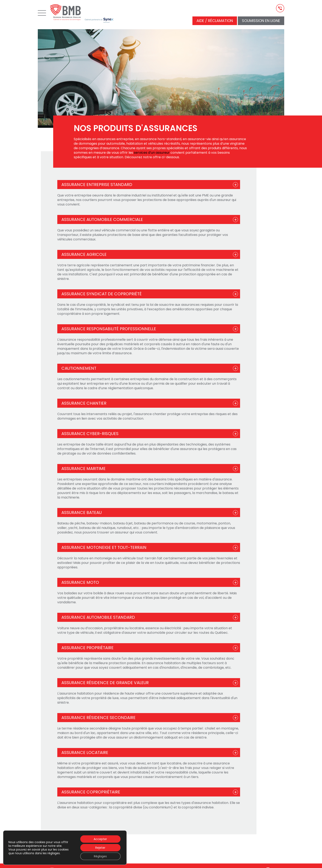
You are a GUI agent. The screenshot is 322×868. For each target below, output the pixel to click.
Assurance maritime (83, 469)
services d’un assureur (152, 153)
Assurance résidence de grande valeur (105, 683)
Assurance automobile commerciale (102, 219)
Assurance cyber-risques (90, 434)
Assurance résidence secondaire (98, 718)
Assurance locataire (85, 753)
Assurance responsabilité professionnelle (109, 329)
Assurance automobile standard (98, 617)
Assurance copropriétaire (91, 792)
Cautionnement (79, 368)
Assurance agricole (84, 254)
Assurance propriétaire (87, 648)
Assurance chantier (84, 403)
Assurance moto (80, 582)
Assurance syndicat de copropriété (102, 294)
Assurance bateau (82, 512)
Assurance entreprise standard (97, 185)
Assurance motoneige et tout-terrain (104, 547)
